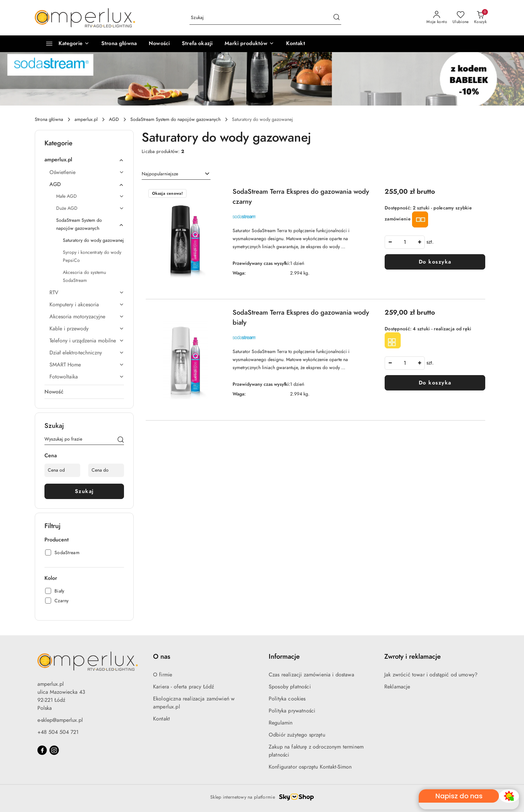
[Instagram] (54, 750)
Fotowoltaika (87, 377)
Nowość (54, 392)
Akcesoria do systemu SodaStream (84, 276)
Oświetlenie (87, 172)
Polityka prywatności (292, 711)
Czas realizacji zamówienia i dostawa (311, 675)
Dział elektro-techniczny (87, 353)
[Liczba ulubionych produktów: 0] (461, 18)
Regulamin (281, 723)
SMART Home (87, 365)
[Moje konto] (437, 18)
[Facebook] (42, 750)
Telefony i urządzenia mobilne (87, 341)
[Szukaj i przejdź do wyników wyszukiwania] (337, 18)
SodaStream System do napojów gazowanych (90, 224)
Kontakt (161, 719)
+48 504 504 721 (58, 732)
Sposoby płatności (290, 687)
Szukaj (84, 491)
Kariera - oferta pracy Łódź (183, 687)
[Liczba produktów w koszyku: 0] (480, 18)
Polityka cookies (287, 699)
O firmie (163, 675)
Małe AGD (90, 196)
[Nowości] (159, 44)
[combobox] (176, 174)
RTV (87, 293)
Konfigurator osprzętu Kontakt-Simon (310, 767)
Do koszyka (435, 262)
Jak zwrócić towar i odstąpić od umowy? (431, 675)
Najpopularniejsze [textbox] (160, 174)
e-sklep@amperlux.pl (60, 720)
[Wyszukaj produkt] (265, 18)
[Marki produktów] (249, 44)
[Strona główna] (119, 44)
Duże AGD (90, 208)
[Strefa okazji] (197, 44)
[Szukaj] (121, 440)
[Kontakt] (296, 44)
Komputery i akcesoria (87, 305)
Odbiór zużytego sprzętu (297, 735)
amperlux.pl (84, 160)
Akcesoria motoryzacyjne (87, 317)
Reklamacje (397, 687)
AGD (87, 184)
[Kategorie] (65, 44)
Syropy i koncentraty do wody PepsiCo (92, 256)
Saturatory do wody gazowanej (93, 240)
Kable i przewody (87, 329)
